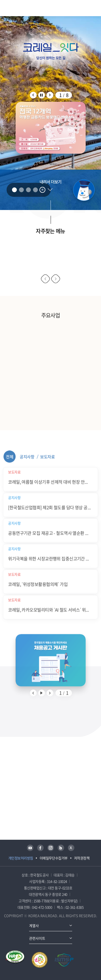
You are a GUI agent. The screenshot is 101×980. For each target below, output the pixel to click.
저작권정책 (82, 858)
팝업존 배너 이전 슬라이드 (33, 95)
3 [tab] (28, 190)
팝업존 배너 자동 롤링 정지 (42, 95)
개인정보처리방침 (21, 858)
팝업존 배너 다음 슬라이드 (50, 95)
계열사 (34, 925)
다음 (56, 279)
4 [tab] (35, 190)
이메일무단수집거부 (54, 858)
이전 (45, 279)
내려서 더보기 (50, 183)
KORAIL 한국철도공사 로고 (24, 8)
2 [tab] (21, 190)
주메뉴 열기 (95, 8)
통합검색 (85, 8)
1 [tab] (14, 190)
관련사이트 (37, 938)
